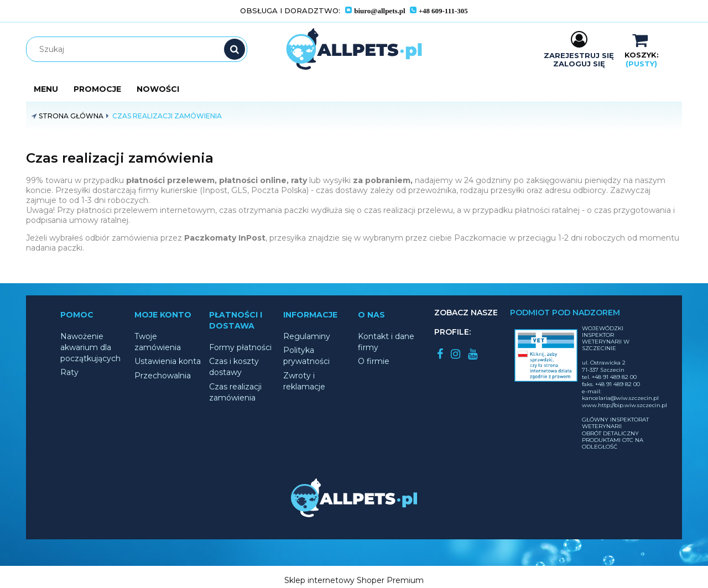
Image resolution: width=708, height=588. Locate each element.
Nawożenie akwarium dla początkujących (90, 347)
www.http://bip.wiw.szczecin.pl (624, 405)
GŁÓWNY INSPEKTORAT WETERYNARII (615, 423)
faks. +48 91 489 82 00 (611, 384)
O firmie (374, 361)
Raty (69, 372)
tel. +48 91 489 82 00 (609, 377)
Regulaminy (307, 336)
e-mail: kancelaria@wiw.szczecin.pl (620, 395)
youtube (473, 354)
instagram (455, 354)
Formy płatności (240, 347)
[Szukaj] (235, 49)
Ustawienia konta (168, 361)
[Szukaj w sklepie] (139, 49)
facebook (440, 354)
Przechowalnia (163, 376)
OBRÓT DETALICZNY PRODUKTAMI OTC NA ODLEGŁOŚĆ (613, 440)
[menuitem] (46, 89)
